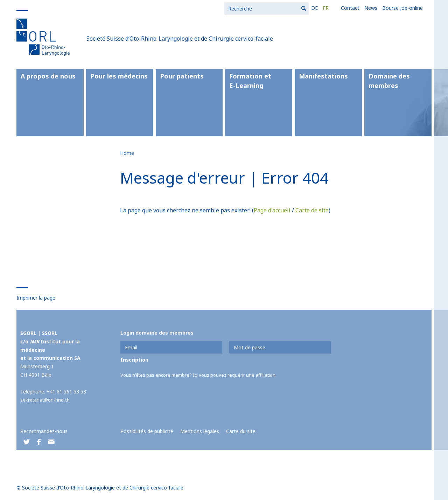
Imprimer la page (36, 298)
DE (228, 8)
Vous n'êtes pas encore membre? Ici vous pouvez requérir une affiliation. (203, 375)
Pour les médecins (119, 76)
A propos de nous (48, 76)
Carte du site (241, 431)
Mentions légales (200, 431)
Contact (264, 8)
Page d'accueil (272, 210)
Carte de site (312, 210)
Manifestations (323, 76)
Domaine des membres (389, 81)
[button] (26, 442)
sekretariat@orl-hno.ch (46, 400)
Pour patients (182, 76)
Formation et (259, 81)
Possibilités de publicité (147, 431)
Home (127, 153)
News (284, 8)
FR (239, 8)
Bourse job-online (316, 8)
